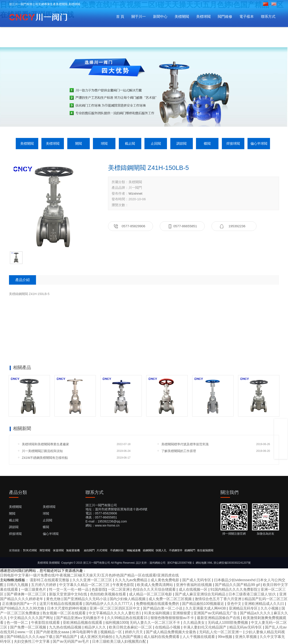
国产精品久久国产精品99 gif (238, 585)
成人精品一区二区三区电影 (151, 594)
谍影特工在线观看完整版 (50, 580)
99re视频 (225, 637)
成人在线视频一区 (193, 589)
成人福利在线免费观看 (162, 637)
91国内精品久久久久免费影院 (234, 589)
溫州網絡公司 (157, 563)
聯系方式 (268, 17)
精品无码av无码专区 (246, 627)
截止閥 (130, 143)
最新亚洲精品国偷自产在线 (219, 618)
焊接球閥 (233, 143)
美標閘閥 (182, 17)
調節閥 (181, 143)
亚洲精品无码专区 (244, 608)
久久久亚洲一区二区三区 (93, 580)
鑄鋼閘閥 (148, 550)
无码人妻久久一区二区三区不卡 (155, 623)
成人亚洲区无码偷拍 (97, 637)
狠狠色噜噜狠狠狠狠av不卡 (173, 618)
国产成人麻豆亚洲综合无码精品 (201, 594)
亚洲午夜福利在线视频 (194, 585)
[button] (137, 113)
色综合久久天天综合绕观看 (155, 589)
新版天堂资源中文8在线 (69, 594)
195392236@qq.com (112, 521)
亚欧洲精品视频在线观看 (83, 623)
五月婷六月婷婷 (44, 585)
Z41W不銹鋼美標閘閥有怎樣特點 (45, 458)
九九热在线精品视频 (66, 627)
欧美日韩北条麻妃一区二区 (131, 627)
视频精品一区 (112, 632)
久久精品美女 (194, 623)
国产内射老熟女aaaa (53, 632)
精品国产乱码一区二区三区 (266, 599)
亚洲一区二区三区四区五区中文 (115, 608)
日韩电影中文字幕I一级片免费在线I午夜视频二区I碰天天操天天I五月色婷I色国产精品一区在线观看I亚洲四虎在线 (89, 575)
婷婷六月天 (134, 632)
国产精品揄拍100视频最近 (204, 604)
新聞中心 (160, 17)
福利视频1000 (117, 623)
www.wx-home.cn (107, 525)
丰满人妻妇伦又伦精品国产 (205, 627)
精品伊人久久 (96, 627)
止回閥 (156, 143)
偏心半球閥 (259, 143)
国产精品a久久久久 (256, 613)
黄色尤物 (54, 599)
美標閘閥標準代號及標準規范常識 (185, 444)
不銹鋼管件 (176, 550)
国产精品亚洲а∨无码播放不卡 (81, 618)
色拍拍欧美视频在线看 (108, 594)
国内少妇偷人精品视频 (128, 599)
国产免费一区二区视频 (29, 627)
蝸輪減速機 (134, 550)
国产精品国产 (67, 637)
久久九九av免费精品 (132, 580)
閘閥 (79, 143)
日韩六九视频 (18, 585)
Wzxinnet (135, 193)
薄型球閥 (45, 550)
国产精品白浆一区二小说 (163, 608)
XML (210, 563)
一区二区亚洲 (119, 589)
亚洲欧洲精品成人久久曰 (265, 604)
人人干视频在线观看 (199, 637)
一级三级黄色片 (34, 589)
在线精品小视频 (168, 627)
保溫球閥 (58, 550)
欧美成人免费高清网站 (155, 585)
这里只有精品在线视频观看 (61, 604)
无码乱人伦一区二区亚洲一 (221, 632)
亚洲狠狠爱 (182, 613)
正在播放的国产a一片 (20, 604)
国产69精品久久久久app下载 (30, 637)
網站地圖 (201, 563)
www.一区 (26, 632)
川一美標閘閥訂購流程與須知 (42, 451)
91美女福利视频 (157, 613)
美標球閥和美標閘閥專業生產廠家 (45, 444)
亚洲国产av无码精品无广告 (216, 613)
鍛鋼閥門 (190, 550)
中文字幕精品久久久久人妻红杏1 (115, 613)
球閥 (104, 143)
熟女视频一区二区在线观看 (65, 613)
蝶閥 (207, 143)
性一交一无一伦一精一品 (69, 589)
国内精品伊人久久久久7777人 (110, 604)
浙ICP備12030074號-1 (181, 563)
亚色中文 (235, 604)
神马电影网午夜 (85, 632)
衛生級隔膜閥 (205, 550)
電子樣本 (247, 17)
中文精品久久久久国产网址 (32, 618)
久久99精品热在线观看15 (128, 618)
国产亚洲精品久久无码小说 (85, 599)
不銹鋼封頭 (117, 550)
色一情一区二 (18, 623)
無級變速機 (73, 550)
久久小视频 (270, 608)
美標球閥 (203, 17)
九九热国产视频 (128, 637)
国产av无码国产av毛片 (71, 641)
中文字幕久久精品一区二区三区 (85, 585)
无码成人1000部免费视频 (228, 623)
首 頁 (120, 17)
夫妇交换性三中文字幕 (32, 641)
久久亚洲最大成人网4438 (206, 608)
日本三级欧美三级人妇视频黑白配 (119, 641)
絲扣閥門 (89, 550)
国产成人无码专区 (197, 580)
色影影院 (99, 589)
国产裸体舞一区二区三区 (27, 594)
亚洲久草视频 (246, 637)
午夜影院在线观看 (46, 623)
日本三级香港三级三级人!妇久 (253, 594)
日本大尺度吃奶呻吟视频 (67, 608)
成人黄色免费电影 (165, 580)
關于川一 (139, 17)
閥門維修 (225, 17)
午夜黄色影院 (124, 585)
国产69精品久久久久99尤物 (22, 608)
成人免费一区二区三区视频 (171, 599)
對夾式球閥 (30, 550)
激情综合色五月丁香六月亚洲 (218, 599)
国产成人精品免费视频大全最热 (171, 632)
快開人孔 (161, 550)
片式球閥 (102, 550)
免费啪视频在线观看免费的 (158, 604)
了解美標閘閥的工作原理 (179, 451)
